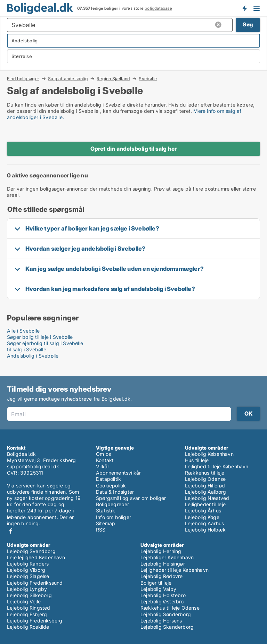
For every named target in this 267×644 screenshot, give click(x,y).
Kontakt (105, 460)
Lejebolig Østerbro (162, 601)
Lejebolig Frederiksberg (35, 621)
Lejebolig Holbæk (205, 530)
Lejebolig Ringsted (29, 608)
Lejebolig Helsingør (163, 564)
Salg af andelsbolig (68, 78)
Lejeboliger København (167, 557)
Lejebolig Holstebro (163, 595)
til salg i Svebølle (27, 349)
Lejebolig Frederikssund (35, 583)
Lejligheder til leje (205, 504)
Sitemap (106, 523)
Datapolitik (108, 479)
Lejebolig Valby (158, 589)
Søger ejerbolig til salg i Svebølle (45, 343)
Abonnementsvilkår (118, 473)
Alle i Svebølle (23, 331)
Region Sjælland (113, 78)
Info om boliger (114, 517)
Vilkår (103, 466)
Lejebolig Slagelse (28, 576)
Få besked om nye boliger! (244, 8)
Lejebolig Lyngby (27, 589)
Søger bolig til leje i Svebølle (40, 337)
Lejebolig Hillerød (205, 486)
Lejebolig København (209, 454)
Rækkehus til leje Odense (170, 608)
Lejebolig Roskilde (28, 627)
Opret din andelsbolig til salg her (134, 149)
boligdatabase (158, 8)
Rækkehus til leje (205, 473)
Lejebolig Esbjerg (27, 614)
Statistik (106, 511)
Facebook (11, 531)
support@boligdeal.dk (33, 466)
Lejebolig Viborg (26, 570)
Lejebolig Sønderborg (166, 614)
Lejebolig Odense (205, 479)
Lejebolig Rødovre (161, 576)
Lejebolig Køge (202, 517)
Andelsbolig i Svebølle (33, 356)
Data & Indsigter (115, 492)
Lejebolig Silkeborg (29, 595)
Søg (248, 24)
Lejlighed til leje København (217, 466)
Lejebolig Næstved (207, 498)
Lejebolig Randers (28, 564)
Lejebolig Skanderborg (167, 627)
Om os (103, 454)
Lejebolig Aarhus (204, 523)
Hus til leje (197, 460)
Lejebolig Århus (203, 511)
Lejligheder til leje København (175, 570)
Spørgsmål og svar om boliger (131, 498)
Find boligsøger (23, 78)
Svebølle (148, 79)
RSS (101, 530)
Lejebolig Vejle (24, 601)
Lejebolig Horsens (161, 621)
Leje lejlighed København (36, 557)
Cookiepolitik (111, 486)
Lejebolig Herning (161, 551)
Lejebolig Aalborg (205, 492)
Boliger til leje (156, 583)
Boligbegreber (113, 504)
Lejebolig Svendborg (31, 551)
